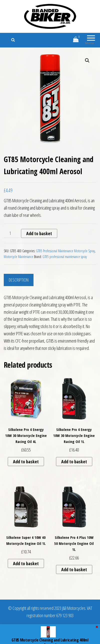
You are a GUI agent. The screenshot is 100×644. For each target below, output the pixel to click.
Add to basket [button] (26, 462)
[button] (87, 60)
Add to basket (39, 233)
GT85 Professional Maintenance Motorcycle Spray (65, 251)
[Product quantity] (12, 233)
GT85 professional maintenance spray (65, 257)
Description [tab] (19, 280)
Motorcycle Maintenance (18, 257)
